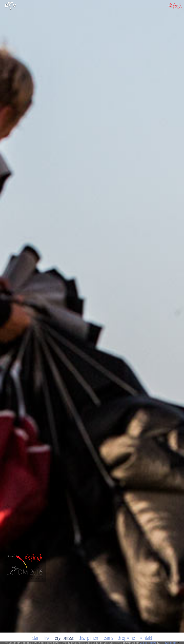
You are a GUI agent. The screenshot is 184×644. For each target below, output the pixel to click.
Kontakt (146, 638)
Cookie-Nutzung (148, 643)
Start (36, 638)
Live (47, 638)
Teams (108, 638)
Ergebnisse (64, 638)
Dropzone (126, 638)
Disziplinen (88, 638)
